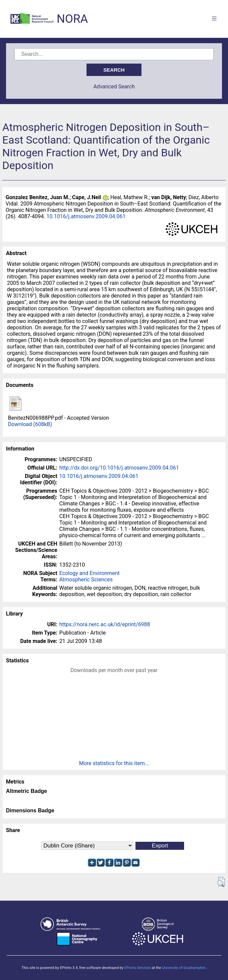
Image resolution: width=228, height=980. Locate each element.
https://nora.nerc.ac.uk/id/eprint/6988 (105, 624)
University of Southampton (184, 968)
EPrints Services (138, 968)
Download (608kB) (30, 424)
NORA (72, 19)
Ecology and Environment (90, 573)
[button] (221, 882)
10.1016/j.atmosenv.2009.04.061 (86, 216)
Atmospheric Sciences (86, 580)
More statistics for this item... (114, 763)
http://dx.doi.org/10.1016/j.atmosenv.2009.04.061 (119, 468)
